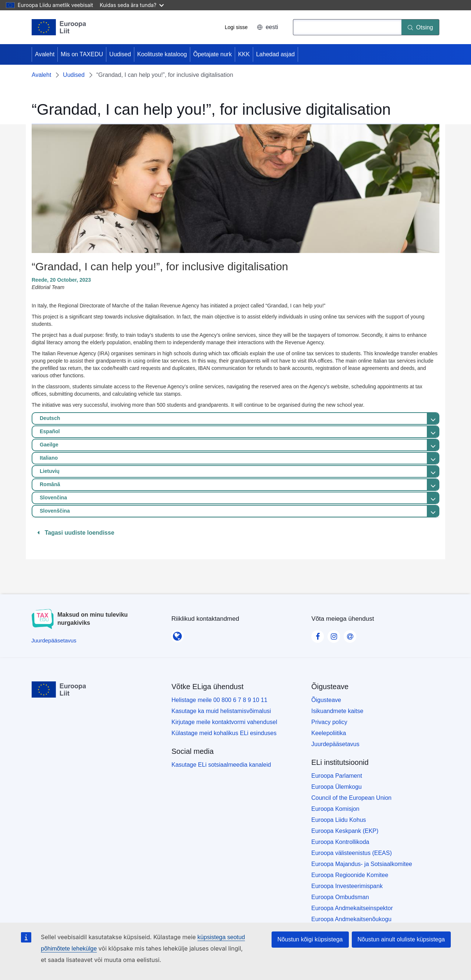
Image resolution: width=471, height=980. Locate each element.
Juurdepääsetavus (335, 744)
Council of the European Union (351, 798)
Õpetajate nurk (213, 54)
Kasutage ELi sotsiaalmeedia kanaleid (221, 765)
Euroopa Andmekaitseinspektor (352, 908)
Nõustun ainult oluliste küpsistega (401, 939)
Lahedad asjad (275, 54)
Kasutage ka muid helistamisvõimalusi (221, 711)
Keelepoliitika (329, 733)
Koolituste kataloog (162, 54)
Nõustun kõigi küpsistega (310, 939)
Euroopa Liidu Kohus (339, 820)
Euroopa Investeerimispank (347, 886)
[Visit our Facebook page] (318, 634)
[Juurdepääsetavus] (54, 640)
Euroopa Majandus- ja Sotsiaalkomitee (362, 864)
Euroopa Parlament (337, 776)
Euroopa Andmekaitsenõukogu (351, 919)
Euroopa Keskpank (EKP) (345, 831)
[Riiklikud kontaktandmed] (177, 634)
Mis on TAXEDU (82, 54)
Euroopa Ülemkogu (337, 787)
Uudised (120, 54)
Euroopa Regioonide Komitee (350, 875)
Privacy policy (329, 722)
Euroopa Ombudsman (340, 897)
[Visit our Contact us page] (350, 634)
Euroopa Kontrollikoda (340, 842)
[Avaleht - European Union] (59, 27)
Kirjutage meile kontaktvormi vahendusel (224, 722)
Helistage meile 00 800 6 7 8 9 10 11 (219, 700)
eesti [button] (268, 27)
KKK (244, 54)
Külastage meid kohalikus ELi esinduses (224, 733)
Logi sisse (236, 27)
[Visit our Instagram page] (334, 634)
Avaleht (45, 54)
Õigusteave (326, 700)
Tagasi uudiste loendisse (76, 533)
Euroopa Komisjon (335, 809)
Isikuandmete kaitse (337, 711)
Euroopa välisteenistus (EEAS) (352, 853)
